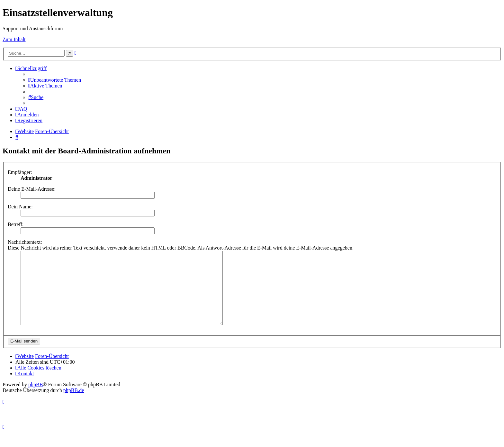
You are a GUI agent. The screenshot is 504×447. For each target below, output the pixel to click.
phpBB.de (74, 405)
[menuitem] (55, 80)
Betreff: (16, 224)
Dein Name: (20, 207)
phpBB (36, 399)
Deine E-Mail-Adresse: (32, 189)
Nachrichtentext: (25, 242)
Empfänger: (20, 172)
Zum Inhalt (14, 39)
